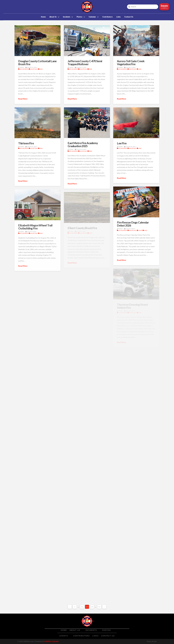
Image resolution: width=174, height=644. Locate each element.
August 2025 (33, 69)
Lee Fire (122, 143)
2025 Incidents (23, 69)
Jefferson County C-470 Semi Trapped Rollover (85, 63)
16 (82, 607)
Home (40, 69)
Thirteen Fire (26, 143)
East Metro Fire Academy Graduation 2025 (83, 144)
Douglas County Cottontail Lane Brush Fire (37, 63)
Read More (23, 99)
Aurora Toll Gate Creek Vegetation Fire (131, 63)
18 (92, 607)
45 (99, 607)
